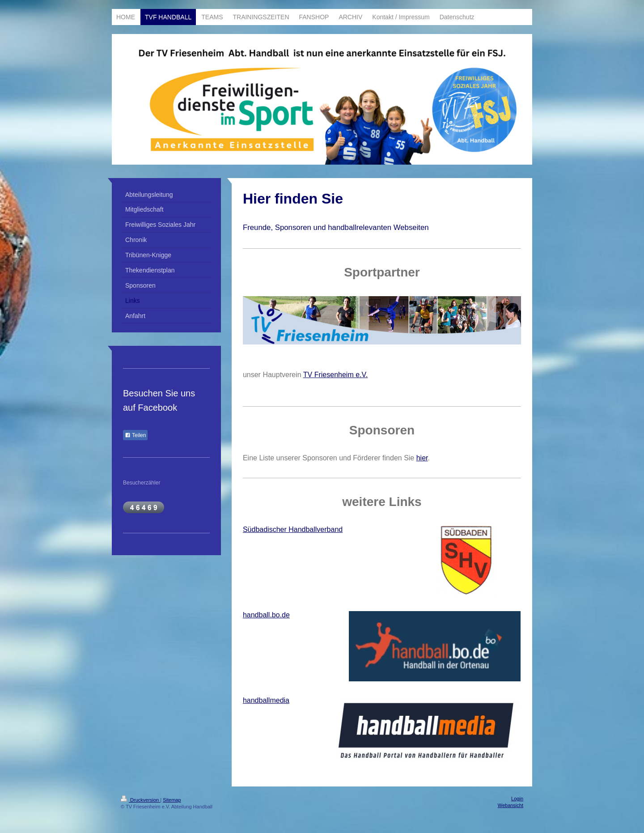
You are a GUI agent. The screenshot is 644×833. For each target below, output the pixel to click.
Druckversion (140, 800)
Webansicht (511, 805)
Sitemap (172, 800)
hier (422, 458)
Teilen (135, 435)
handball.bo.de (266, 615)
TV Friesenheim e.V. (335, 375)
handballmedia (266, 700)
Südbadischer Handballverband (293, 529)
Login (517, 799)
